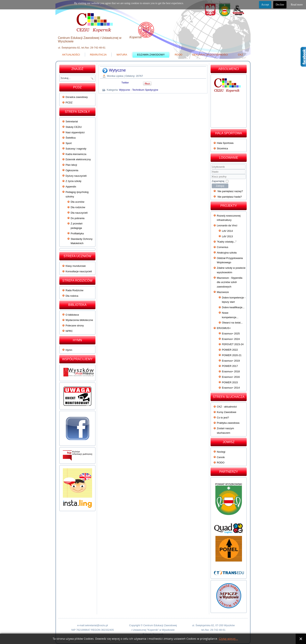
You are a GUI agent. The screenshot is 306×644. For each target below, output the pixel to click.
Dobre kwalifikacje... (233, 307)
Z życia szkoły (73, 181)
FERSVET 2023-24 (233, 344)
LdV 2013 (227, 236)
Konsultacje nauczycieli (79, 271)
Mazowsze (223, 292)
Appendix (71, 187)
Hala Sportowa (225, 143)
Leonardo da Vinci (227, 225)
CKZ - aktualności (227, 407)
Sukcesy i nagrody (76, 149)
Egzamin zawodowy (151, 55)
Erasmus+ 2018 (231, 371)
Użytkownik (212, 169)
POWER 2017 (230, 366)
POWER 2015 (230, 382)
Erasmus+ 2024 (231, 339)
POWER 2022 (230, 350)
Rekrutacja (98, 55)
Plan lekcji (71, 165)
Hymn (69, 350)
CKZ (240, 55)
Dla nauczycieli (79, 213)
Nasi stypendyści (75, 132)
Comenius (223, 247)
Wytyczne (117, 70)
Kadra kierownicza (76, 154)
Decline (280, 5)
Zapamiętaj (218, 181)
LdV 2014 (227, 231)
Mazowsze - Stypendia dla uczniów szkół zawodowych (230, 282)
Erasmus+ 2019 (231, 361)
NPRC (69, 331)
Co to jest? (223, 418)
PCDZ (69, 103)
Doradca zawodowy (77, 97)
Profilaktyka (77, 233)
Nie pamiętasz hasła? (230, 197)
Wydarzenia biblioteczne (79, 320)
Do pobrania (78, 218)
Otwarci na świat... (232, 323)
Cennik (221, 457)
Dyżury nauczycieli (76, 176)
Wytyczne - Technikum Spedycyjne (139, 90)
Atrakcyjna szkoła (227, 253)
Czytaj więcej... (228, 639)
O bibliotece (72, 315)
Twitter (125, 83)
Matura (122, 55)
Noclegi (221, 452)
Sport (69, 143)
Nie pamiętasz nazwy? (230, 191)
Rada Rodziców (74, 290)
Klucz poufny (212, 174)
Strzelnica (222, 148)
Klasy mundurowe (76, 266)
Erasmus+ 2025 (231, 334)
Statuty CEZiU (74, 127)
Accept (265, 5)
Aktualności (71, 55)
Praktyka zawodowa (228, 423)
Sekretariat (72, 121)
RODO (178, 55)
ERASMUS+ (224, 328)
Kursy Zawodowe (227, 412)
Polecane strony (75, 326)
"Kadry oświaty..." (227, 242)
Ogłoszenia (72, 170)
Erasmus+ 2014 (231, 388)
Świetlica (71, 138)
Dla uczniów (77, 202)
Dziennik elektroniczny (78, 159)
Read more (297, 5)
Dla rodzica (72, 296)
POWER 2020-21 (232, 355)
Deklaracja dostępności (210, 55)
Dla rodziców (78, 207)
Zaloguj (220, 186)
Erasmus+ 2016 (231, 377)
